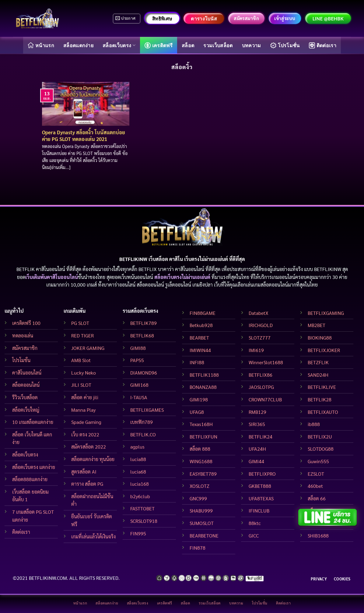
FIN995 (138, 533)
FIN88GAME (203, 313)
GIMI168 (139, 385)
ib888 (314, 424)
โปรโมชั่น (285, 45)
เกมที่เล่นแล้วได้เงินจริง (93, 536)
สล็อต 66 (317, 498)
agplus (137, 447)
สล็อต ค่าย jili (85, 397)
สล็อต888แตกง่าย (30, 479)
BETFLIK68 (142, 335)
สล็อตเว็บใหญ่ (26, 410)
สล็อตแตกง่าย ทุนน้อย (93, 459)
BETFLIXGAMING (326, 313)
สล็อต (188, 45)
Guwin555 (318, 461)
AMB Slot (81, 360)
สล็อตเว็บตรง (119, 45)
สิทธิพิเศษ (162, 19)
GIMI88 (138, 348)
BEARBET (199, 338)
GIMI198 (199, 399)
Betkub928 (201, 325)
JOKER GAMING (88, 348)
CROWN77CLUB (265, 399)
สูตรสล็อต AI (84, 472)
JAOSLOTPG (261, 387)
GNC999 (198, 498)
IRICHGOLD (261, 325)
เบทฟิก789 (142, 422)
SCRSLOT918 (144, 521)
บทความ (252, 45)
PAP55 (137, 360)
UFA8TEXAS (261, 498)
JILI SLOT (81, 385)
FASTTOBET (142, 508)
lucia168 (140, 484)
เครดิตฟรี (159, 45)
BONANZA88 (203, 387)
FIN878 (198, 548)
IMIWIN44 (200, 350)
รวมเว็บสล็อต (218, 45)
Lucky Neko (84, 373)
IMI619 (256, 350)
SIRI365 (257, 424)
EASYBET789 (203, 474)
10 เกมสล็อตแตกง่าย (33, 422)
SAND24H (318, 375)
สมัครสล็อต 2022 (89, 447)
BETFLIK (26, 269)
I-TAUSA (139, 397)
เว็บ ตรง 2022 (85, 434)
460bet (315, 486)
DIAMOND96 (144, 373)
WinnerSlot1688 (266, 362)
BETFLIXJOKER (324, 350)
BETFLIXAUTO (323, 412)
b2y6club (140, 496)
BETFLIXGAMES (147, 410)
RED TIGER (82, 335)
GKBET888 (260, 486)
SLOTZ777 (260, 338)
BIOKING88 (320, 338)
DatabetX (259, 313)
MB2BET (317, 325)
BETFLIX (148, 269)
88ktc (255, 523)
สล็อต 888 (200, 449)
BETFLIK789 (143, 323)
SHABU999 (201, 511)
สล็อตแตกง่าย (78, 45)
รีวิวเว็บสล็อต (25, 397)
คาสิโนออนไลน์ (27, 373)
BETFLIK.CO (143, 434)
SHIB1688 (318, 535)
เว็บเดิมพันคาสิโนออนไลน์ (52, 277)
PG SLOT (80, 323)
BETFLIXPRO (262, 474)
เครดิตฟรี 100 (26, 323)
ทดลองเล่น (23, 335)
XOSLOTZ (199, 486)
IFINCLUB (259, 511)
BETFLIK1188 (204, 375)
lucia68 (138, 472)
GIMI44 (256, 461)
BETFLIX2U (320, 437)
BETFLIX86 (261, 375)
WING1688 (201, 461)
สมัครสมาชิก (25, 348)
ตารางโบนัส (204, 19)
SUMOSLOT (202, 523)
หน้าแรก (41, 45)
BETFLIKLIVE (322, 387)
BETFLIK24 (261, 437)
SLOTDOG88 (321, 449)
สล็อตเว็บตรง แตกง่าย (34, 467)
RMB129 (257, 412)
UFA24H (257, 449)
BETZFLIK (318, 362)
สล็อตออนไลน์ (26, 385)
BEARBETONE (204, 535)
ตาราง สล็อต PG (87, 484)
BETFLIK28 (320, 399)
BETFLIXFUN (203, 437)
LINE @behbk (328, 19)
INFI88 (197, 362)
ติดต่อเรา (323, 45)
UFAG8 (197, 412)
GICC (254, 535)
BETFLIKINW (328, 269)
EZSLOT (316, 474)
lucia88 (138, 459)
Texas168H (201, 424)
